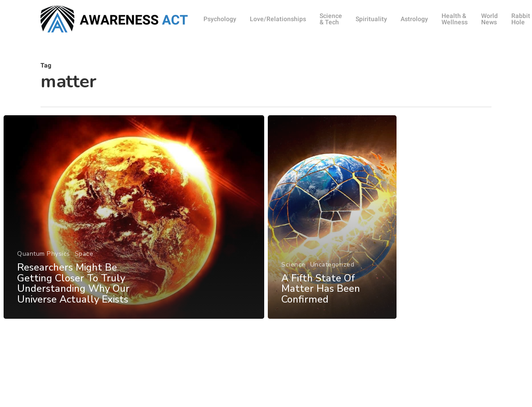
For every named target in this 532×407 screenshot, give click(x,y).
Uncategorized (332, 284)
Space (84, 271)
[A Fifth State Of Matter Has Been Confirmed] (332, 237)
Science (293, 284)
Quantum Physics (43, 271)
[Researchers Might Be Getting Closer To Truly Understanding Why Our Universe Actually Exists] (133, 235)
